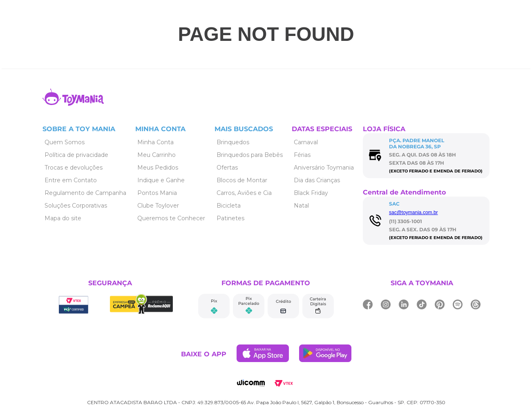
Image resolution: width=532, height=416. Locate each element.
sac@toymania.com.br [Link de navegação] (414, 212)
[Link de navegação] (73, 104)
